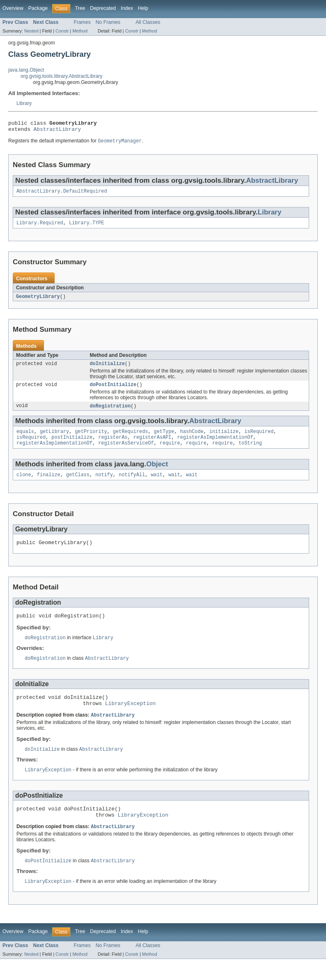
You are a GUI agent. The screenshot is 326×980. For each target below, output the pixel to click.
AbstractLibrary (57, 131)
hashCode (192, 439)
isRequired (259, 439)
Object (157, 474)
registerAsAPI (152, 446)
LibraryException (131, 719)
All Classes (148, 22)
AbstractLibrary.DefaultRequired (62, 195)
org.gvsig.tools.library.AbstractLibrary (61, 76)
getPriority (91, 439)
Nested (31, 31)
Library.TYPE (87, 227)
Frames (82, 22)
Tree (80, 8)
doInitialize (107, 369)
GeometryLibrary (38, 301)
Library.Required (40, 227)
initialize (224, 439)
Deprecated (103, 8)
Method (80, 31)
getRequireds (131, 439)
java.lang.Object (26, 70)
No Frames (108, 22)
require (170, 452)
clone (24, 485)
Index (127, 8)
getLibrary (54, 439)
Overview (13, 8)
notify (104, 485)
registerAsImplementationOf (215, 446)
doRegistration (110, 413)
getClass (78, 485)
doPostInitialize (113, 391)
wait (157, 485)
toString (250, 452)
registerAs (113, 446)
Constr (62, 31)
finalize (49, 485)
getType (164, 439)
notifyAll (132, 485)
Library (24, 103)
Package (38, 8)
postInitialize (72, 446)
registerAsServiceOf (126, 452)
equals (25, 439)
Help (143, 8)
